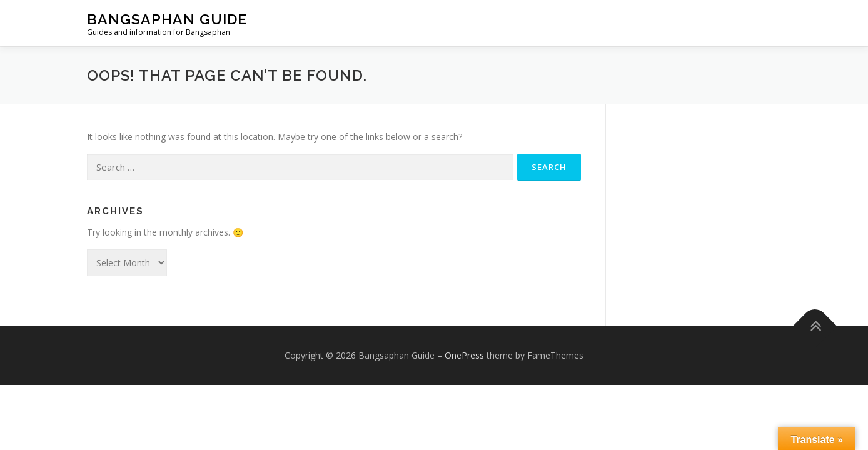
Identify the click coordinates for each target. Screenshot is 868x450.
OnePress (464, 355)
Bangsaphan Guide (167, 19)
